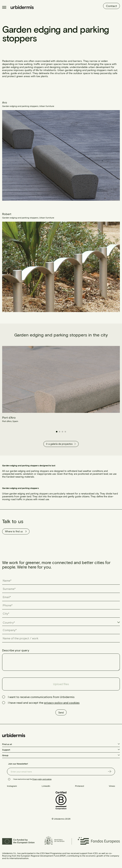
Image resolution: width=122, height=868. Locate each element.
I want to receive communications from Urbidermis (41, 697)
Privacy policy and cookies (42, 779)
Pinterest (80, 786)
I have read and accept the (44, 703)
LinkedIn (46, 786)
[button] (57, 432)
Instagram (12, 786)
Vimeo (112, 786)
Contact (111, 6)
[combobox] (61, 622)
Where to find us (16, 531)
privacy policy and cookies (62, 703)
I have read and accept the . (32, 779)
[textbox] (11, 622)
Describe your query (16, 650)
